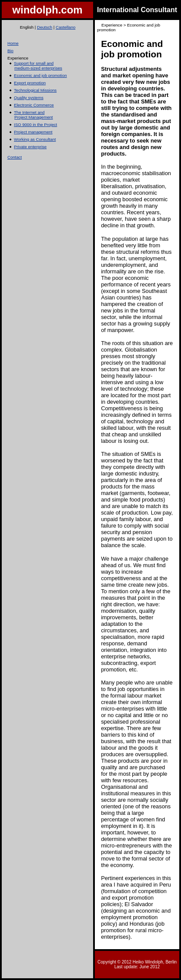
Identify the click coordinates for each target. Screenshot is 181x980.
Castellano (65, 27)
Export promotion (30, 83)
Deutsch (45, 27)
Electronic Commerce (34, 105)
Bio (10, 51)
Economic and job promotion (40, 75)
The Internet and (29, 112)
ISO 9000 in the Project (35, 125)
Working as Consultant (35, 139)
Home (13, 43)
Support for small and (34, 63)
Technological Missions (35, 90)
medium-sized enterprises (38, 68)
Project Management (34, 117)
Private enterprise (30, 147)
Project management (33, 132)
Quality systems (29, 98)
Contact (15, 157)
